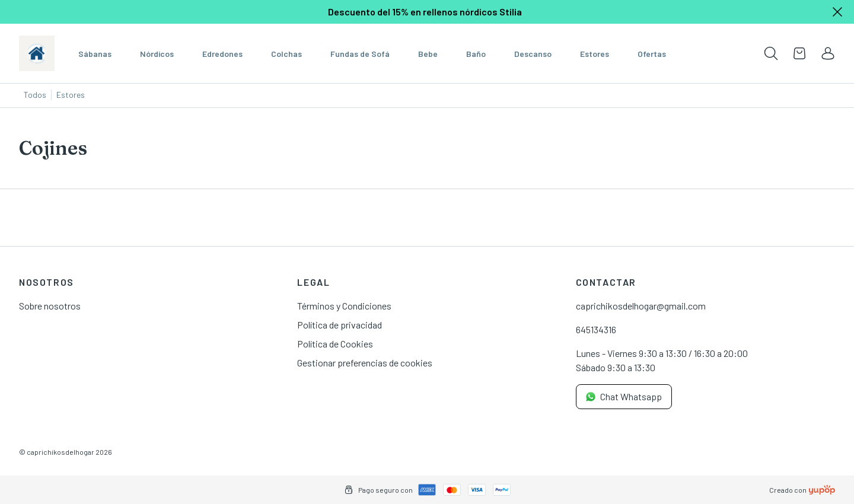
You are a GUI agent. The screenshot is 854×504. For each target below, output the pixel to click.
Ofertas (652, 54)
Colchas (286, 54)
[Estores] (71, 95)
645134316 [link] (596, 329)
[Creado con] (822, 490)
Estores (595, 54)
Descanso (533, 54)
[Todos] (35, 95)
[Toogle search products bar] (771, 53)
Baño (476, 54)
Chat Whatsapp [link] (624, 396)
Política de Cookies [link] (335, 344)
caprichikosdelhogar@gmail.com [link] (641, 306)
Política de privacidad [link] (340, 325)
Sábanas (95, 54)
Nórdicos (157, 54)
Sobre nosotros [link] (50, 306)
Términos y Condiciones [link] (344, 306)
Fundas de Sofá (360, 54)
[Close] (837, 12)
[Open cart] (799, 53)
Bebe (428, 54)
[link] (828, 53)
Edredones (222, 54)
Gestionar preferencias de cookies (365, 363)
